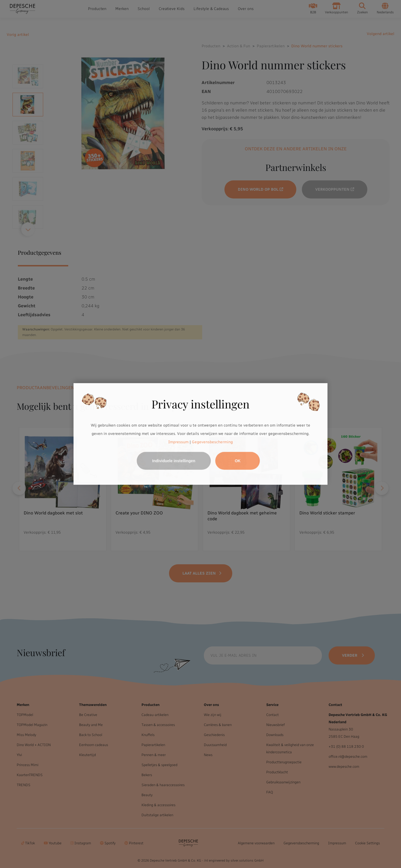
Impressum (178, 442)
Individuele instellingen (174, 461)
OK (238, 461)
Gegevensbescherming (212, 442)
